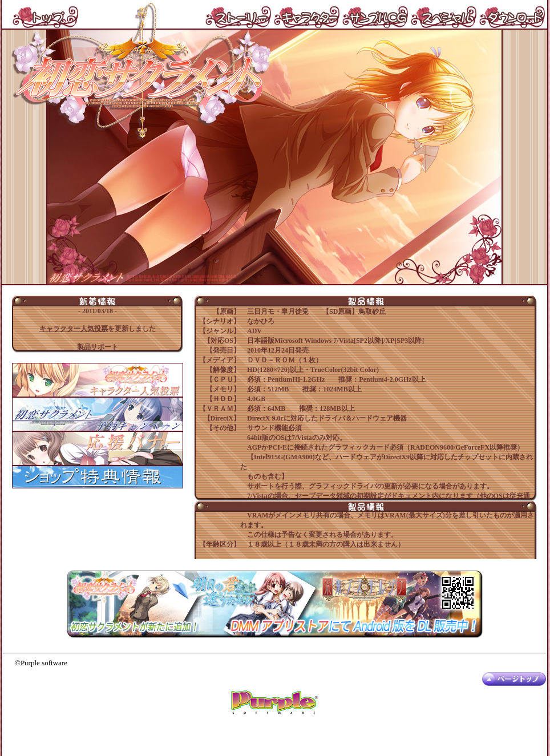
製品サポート (98, 347)
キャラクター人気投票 (74, 329)
